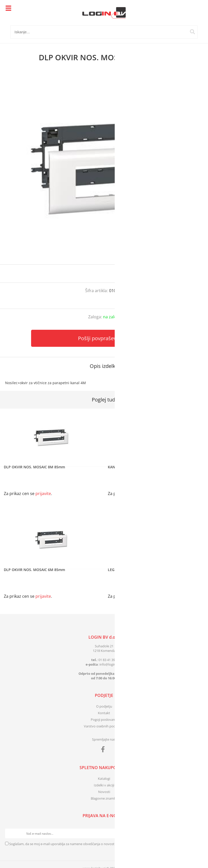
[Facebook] (104, 750)
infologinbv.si (111, 664)
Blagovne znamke (104, 798)
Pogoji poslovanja (104, 720)
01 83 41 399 (108, 660)
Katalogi (104, 779)
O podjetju (104, 706)
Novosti (104, 792)
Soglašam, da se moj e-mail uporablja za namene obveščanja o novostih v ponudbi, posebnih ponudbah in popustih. (97, 844)
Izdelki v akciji (104, 785)
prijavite (194, 274)
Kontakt (104, 713)
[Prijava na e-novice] (198, 833)
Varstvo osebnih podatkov (104, 726)
